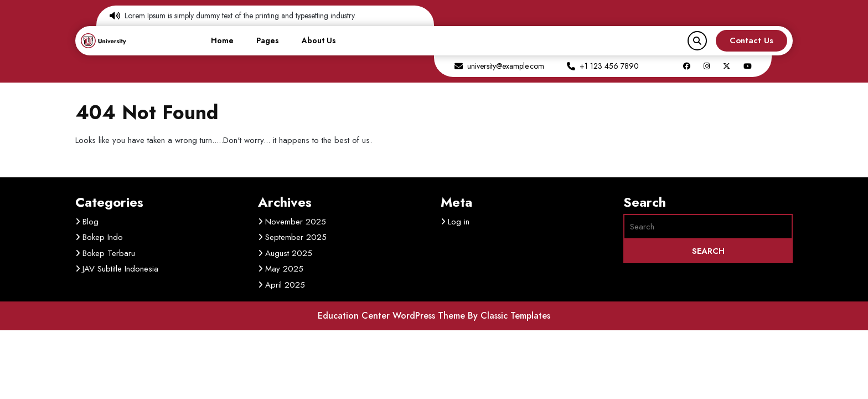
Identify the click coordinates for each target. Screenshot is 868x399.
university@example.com (506, 66)
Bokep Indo (103, 237)
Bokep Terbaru (109, 253)
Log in (459, 222)
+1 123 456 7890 (609, 66)
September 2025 (296, 237)
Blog (91, 222)
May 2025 (284, 269)
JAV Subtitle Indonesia (120, 269)
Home (222, 40)
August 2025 (289, 253)
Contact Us (751, 40)
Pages (268, 40)
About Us (319, 40)
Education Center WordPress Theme (393, 316)
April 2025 (285, 285)
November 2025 (296, 222)
